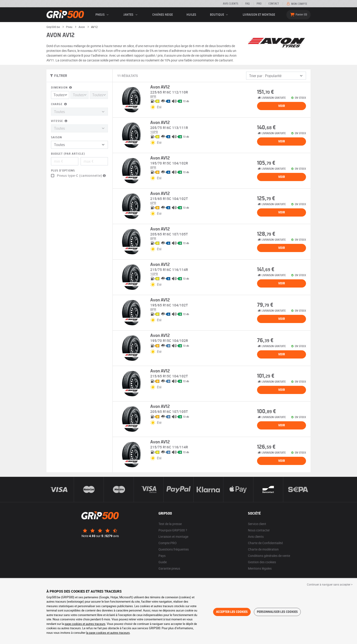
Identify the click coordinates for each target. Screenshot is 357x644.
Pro (259, 4)
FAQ (247, 4)
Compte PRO (168, 543)
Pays (162, 556)
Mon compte (297, 4)
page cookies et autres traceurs (85, 624)
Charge (59, 104)
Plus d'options (63, 171)
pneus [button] (103, 15)
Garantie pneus (169, 568)
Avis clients (231, 4)
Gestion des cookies (262, 562)
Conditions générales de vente (269, 556)
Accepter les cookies (232, 612)
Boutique (220, 15)
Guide (163, 562)
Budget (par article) (68, 154)
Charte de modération (263, 549)
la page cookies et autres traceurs (108, 633)
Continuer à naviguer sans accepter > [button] (330, 584)
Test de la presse (170, 524)
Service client (257, 524)
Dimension (62, 88)
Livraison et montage (259, 15)
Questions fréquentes (174, 549)
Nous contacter (259, 530)
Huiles (191, 15)
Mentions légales (260, 568)
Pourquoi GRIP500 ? (173, 530)
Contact (274, 4)
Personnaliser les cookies (277, 612)
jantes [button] (131, 15)
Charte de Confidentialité (265, 543)
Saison (56, 138)
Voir (282, 106)
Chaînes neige (163, 15)
